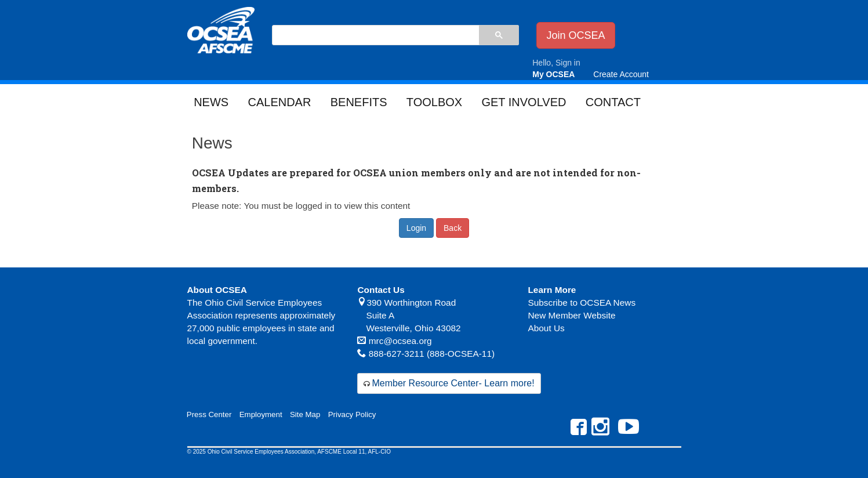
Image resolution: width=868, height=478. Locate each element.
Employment (261, 414)
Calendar (279, 102)
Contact (613, 102)
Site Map (305, 414)
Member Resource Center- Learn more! (453, 383)
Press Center (209, 414)
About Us (546, 328)
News (211, 102)
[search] (375, 36)
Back (453, 228)
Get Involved (524, 102)
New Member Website (571, 315)
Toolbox (434, 102)
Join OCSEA (575, 35)
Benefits (359, 102)
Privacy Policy (352, 414)
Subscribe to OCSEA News (582, 303)
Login (416, 228)
